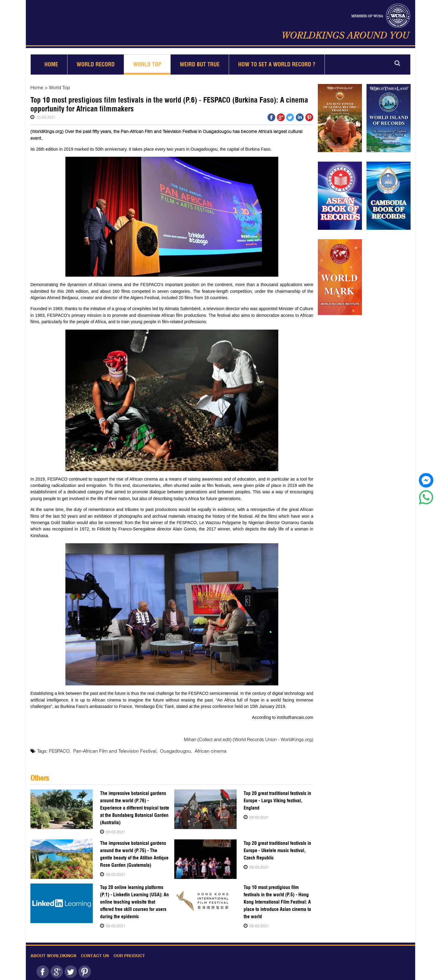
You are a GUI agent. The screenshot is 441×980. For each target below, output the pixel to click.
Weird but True (200, 64)
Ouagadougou (169, 751)
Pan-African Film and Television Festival (112, 751)
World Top (147, 64)
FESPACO (59, 751)
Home (51, 64)
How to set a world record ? (277, 64)
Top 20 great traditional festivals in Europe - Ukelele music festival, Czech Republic (277, 850)
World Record (96, 64)
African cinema (202, 751)
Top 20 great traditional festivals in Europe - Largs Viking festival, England (277, 800)
